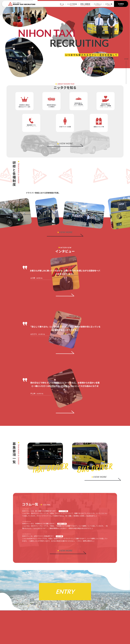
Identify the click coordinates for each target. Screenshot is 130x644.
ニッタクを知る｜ (23, 617)
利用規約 (31, 633)
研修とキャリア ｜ (26, 619)
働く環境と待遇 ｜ (27, 622)
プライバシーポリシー (21, 633)
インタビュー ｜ (23, 624)
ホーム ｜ (20, 629)
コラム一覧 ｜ (22, 627)
